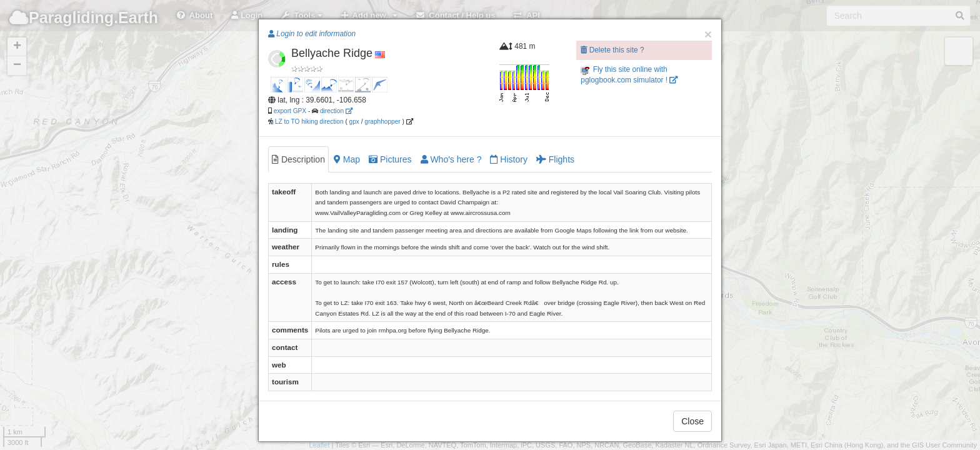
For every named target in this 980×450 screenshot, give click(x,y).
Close (692, 421)
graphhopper (382, 122)
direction (336, 111)
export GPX (290, 111)
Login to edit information (312, 34)
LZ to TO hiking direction (308, 122)
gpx (354, 122)
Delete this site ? (612, 50)
